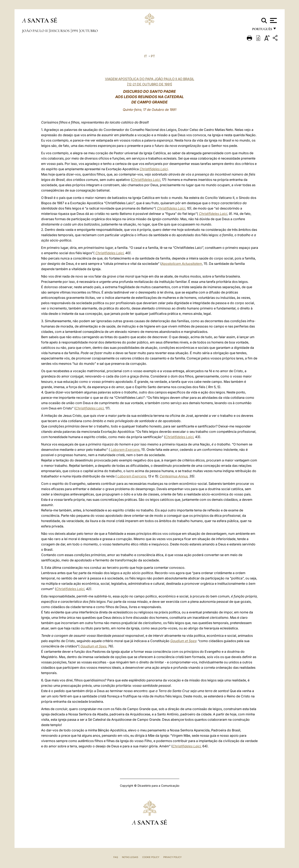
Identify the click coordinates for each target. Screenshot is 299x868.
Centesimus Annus (174, 476)
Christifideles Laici (154, 169)
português (262, 30)
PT (153, 56)
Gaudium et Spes (183, 641)
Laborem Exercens (125, 450)
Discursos (60, 31)
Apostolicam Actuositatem (182, 264)
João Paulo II (35, 31)
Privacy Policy (172, 857)
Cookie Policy (151, 857)
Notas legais (130, 857)
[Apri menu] (273, 20)
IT (146, 56)
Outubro (89, 31)
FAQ (116, 857)
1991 (75, 31)
